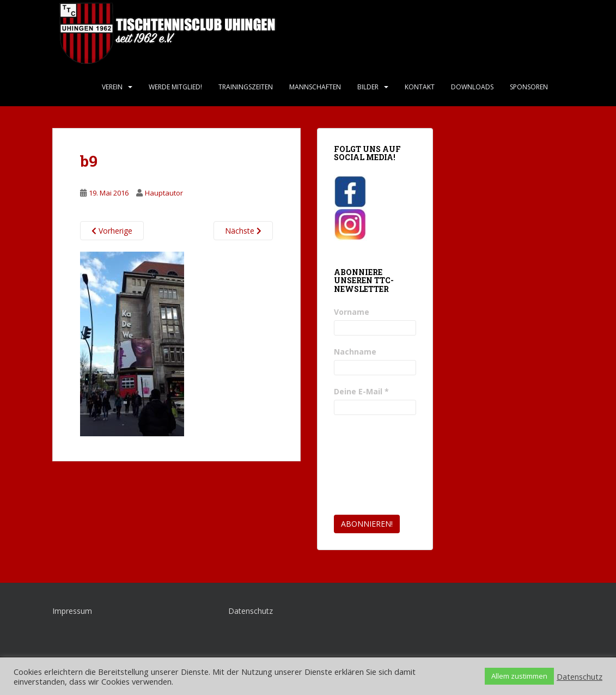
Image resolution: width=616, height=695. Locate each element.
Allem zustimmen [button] (519, 676)
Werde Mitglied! (175, 87)
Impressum (72, 611)
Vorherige (112, 231)
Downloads (472, 87)
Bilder (368, 87)
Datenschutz (251, 611)
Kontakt (420, 87)
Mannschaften (315, 87)
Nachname (355, 352)
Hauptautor (164, 193)
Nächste (243, 231)
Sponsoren (529, 87)
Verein (112, 87)
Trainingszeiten (246, 87)
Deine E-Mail (361, 391)
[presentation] (379, 465)
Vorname (352, 312)
